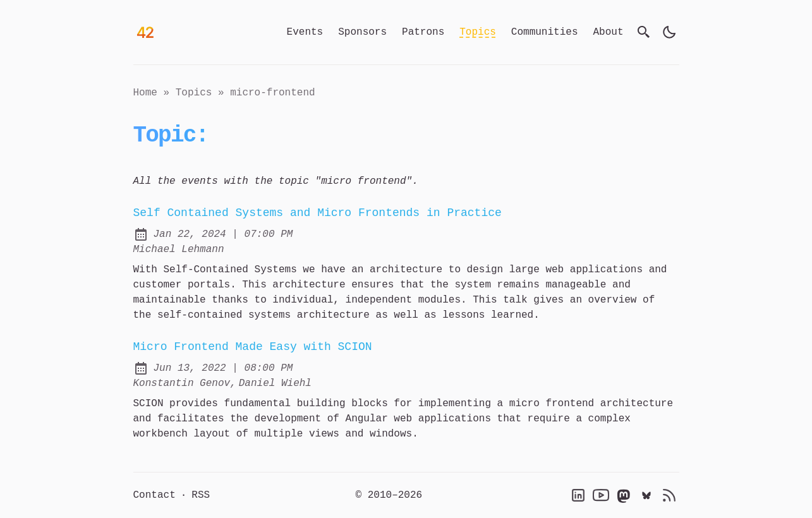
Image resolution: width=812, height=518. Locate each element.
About (608, 32)
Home (145, 93)
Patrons (423, 32)
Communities (545, 32)
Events (305, 32)
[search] (644, 32)
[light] (669, 32)
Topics (478, 32)
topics (194, 93)
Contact (155, 495)
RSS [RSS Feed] (201, 495)
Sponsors (362, 32)
